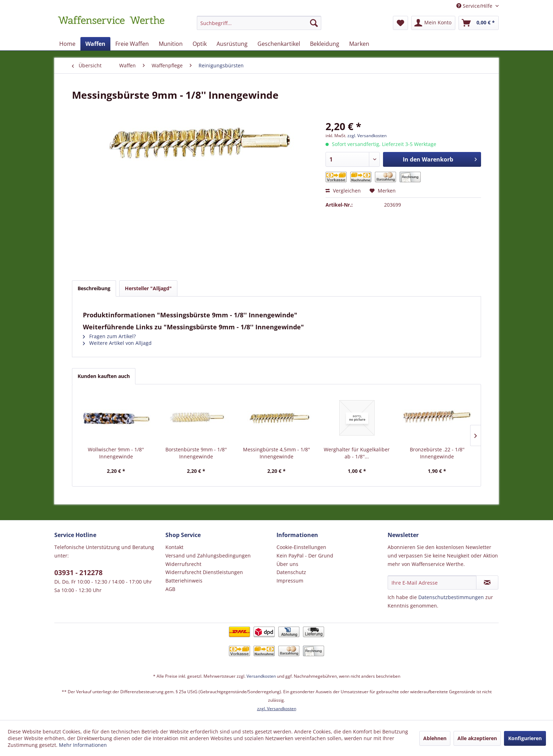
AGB (170, 589)
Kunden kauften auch (104, 376)
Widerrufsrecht (183, 564)
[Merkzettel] (400, 23)
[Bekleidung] (325, 44)
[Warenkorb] (479, 23)
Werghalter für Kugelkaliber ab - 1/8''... (357, 453)
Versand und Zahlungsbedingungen (208, 556)
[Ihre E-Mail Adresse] (432, 583)
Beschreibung (94, 288)
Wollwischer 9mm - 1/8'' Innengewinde (116, 453)
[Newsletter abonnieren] (487, 583)
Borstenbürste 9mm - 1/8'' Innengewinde (196, 453)
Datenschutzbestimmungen (451, 597)
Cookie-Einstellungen (301, 547)
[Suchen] (314, 23)
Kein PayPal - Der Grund (305, 556)
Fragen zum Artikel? (109, 336)
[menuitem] (259, 26)
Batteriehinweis (184, 581)
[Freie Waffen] (132, 44)
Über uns (287, 564)
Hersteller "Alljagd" (148, 288)
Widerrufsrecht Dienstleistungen (204, 572)
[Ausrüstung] (232, 44)
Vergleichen (343, 191)
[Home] (67, 44)
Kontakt (174, 547)
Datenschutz (291, 572)
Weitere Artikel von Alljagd (117, 343)
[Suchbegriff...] (259, 23)
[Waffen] (95, 44)
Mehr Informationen (83, 745)
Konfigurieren (525, 738)
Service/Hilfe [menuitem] (475, 6)
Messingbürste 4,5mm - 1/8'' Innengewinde (276, 453)
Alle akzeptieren (477, 738)
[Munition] (171, 44)
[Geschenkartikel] (279, 44)
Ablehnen (435, 738)
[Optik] (200, 44)
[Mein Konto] (433, 23)
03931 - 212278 (78, 573)
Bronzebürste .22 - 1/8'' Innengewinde (437, 453)
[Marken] (359, 44)
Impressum (290, 581)
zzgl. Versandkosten (367, 136)
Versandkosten (261, 676)
